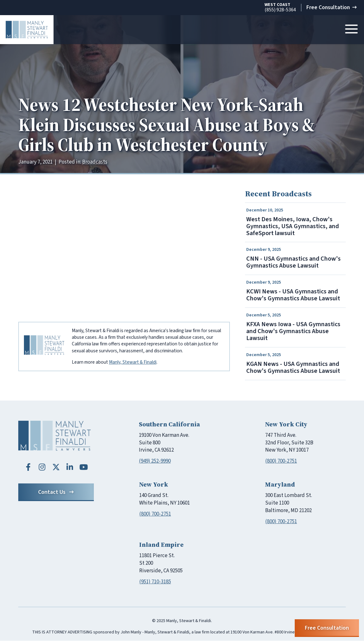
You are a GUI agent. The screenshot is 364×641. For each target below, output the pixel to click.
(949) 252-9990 (155, 461)
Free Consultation (331, 7)
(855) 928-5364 (279, 8)
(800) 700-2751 (281, 461)
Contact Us (56, 492)
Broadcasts (95, 162)
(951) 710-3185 (155, 582)
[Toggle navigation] (351, 30)
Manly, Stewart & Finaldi (133, 362)
